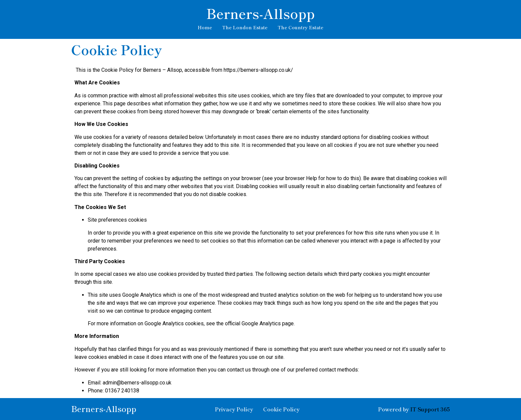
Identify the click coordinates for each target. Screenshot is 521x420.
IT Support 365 (430, 409)
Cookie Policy (281, 409)
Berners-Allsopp (260, 13)
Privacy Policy (234, 409)
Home (205, 27)
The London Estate (245, 27)
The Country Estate (300, 27)
